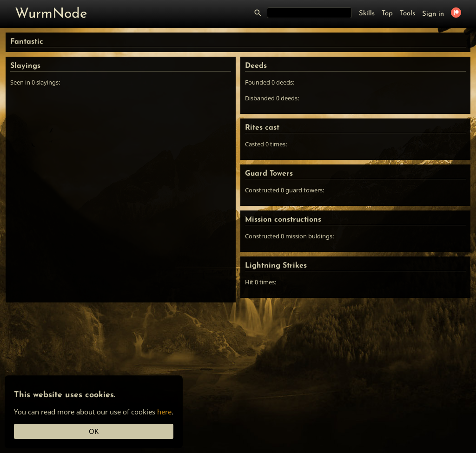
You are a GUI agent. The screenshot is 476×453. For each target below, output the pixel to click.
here (164, 412)
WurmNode (51, 14)
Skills (367, 14)
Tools (407, 14)
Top (387, 14)
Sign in (433, 14)
